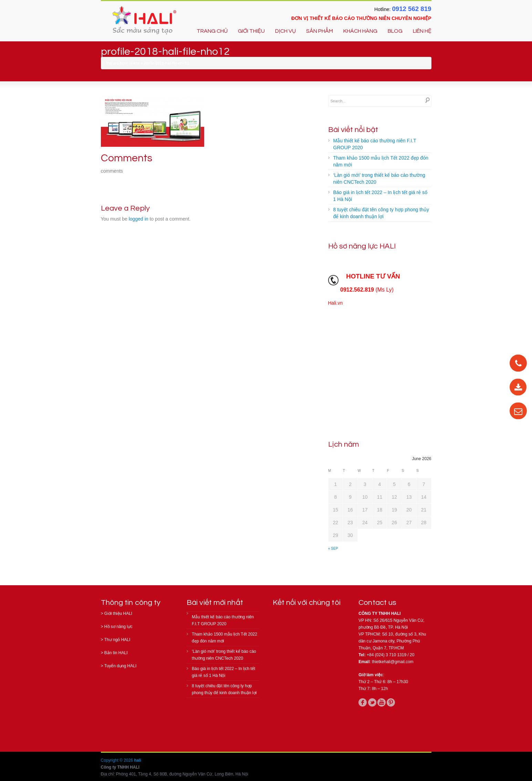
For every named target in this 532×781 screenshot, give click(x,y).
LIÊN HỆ (422, 31)
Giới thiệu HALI (118, 613)
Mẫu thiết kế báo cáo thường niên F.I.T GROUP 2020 (375, 144)
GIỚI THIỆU (251, 31)
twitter (372, 702)
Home (134, 63)
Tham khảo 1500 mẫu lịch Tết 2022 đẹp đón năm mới (381, 161)
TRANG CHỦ (212, 31)
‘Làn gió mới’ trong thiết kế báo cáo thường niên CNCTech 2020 (379, 179)
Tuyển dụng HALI (121, 666)
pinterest (391, 702)
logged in (139, 219)
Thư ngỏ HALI (117, 640)
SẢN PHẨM (320, 31)
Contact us (377, 603)
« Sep (333, 549)
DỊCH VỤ (285, 31)
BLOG (395, 31)
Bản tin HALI (116, 653)
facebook (363, 702)
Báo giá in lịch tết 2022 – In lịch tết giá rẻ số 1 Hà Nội (380, 196)
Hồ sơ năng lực (118, 627)
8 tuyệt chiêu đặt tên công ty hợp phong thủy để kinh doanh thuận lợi (381, 213)
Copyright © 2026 (118, 760)
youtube (382, 702)
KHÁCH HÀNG (360, 31)
